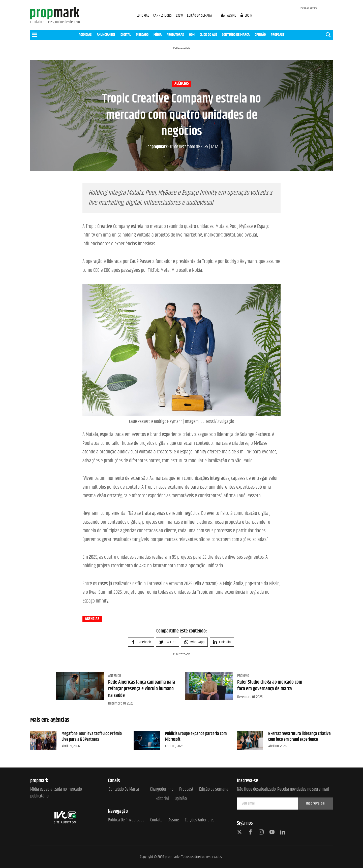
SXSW (180, 15)
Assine (174, 820)
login (247, 15)
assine (229, 15)
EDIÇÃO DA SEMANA (200, 15)
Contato (156, 820)
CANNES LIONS (163, 15)
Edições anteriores (200, 820)
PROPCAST (278, 35)
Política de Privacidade (126, 820)
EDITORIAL (143, 15)
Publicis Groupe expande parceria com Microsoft (196, 737)
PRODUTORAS (175, 35)
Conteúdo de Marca (124, 790)
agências (182, 84)
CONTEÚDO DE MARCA (236, 35)
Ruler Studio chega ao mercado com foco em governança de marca (270, 686)
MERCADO (142, 35)
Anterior (115, 676)
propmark (157, 147)
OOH (192, 35)
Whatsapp (194, 642)
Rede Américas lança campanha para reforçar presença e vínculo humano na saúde (142, 689)
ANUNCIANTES (106, 35)
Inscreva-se (315, 803)
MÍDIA (158, 35)
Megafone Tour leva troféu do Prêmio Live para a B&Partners (92, 737)
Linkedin (222, 642)
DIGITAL (126, 35)
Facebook (141, 642)
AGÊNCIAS (85, 35)
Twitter (168, 642)
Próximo (243, 676)
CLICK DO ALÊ (208, 35)
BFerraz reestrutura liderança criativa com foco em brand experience (299, 737)
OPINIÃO (260, 35)
